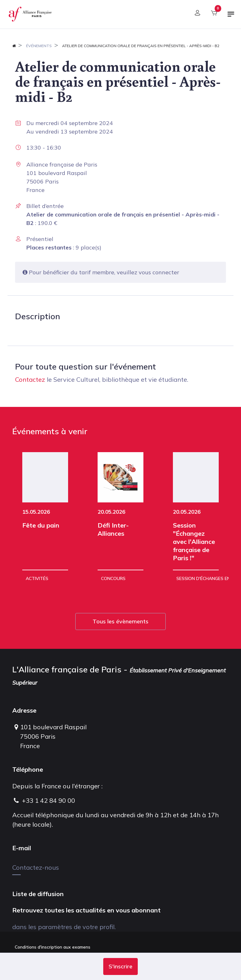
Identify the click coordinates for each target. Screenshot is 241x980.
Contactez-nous (36, 867)
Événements (39, 46)
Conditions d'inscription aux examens (53, 947)
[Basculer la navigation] (231, 17)
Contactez (30, 379)
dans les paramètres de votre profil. (64, 927)
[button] (120, 966)
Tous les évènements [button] (120, 621)
